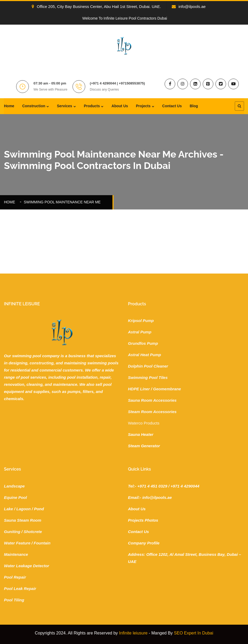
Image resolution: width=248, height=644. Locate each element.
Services (65, 106)
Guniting (12, 532)
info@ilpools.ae (189, 6)
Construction (34, 106)
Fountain (42, 543)
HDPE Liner (139, 389)
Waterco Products (144, 423)
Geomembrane (167, 389)
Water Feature (17, 543)
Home (9, 106)
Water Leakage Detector (27, 566)
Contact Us (172, 106)
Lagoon (24, 509)
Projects (143, 106)
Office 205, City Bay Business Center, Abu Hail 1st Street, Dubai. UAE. (96, 6)
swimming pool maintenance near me (62, 202)
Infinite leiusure (133, 633)
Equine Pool (15, 497)
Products (92, 106)
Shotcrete (33, 532)
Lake (8, 509)
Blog (194, 106)
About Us (120, 106)
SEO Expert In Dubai (194, 633)
